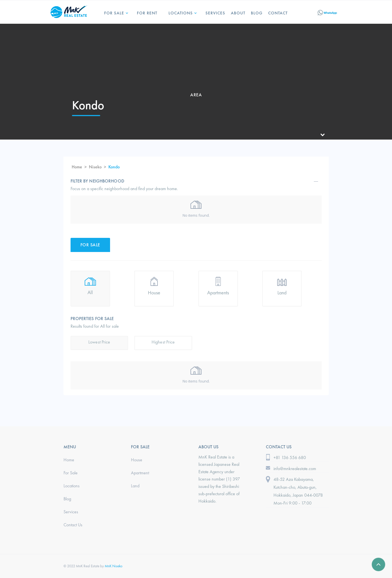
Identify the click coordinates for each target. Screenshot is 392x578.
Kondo (114, 167)
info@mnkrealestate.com (295, 469)
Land (135, 486)
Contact (278, 13)
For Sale (114, 13)
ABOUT (238, 13)
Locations (72, 486)
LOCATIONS (181, 13)
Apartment (140, 473)
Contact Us (73, 525)
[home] (69, 11)
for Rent (147, 13)
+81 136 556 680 (290, 458)
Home (77, 167)
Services (71, 512)
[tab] (90, 245)
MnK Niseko (114, 566)
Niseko (95, 167)
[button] (115, 11)
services (215, 13)
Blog (257, 13)
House (137, 460)
